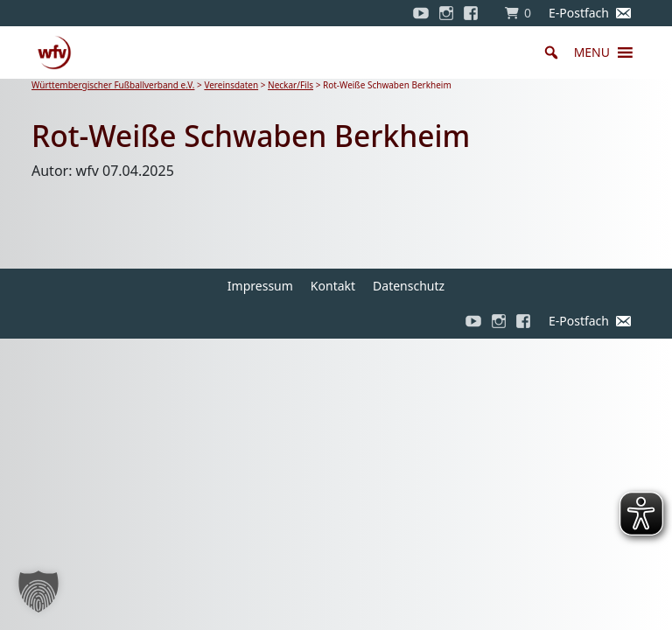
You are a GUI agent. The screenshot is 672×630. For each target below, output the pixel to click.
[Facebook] (475, 13)
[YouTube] (421, 13)
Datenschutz (409, 286)
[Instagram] (446, 13)
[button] (592, 52)
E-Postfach (579, 13)
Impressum (260, 286)
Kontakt (333, 286)
